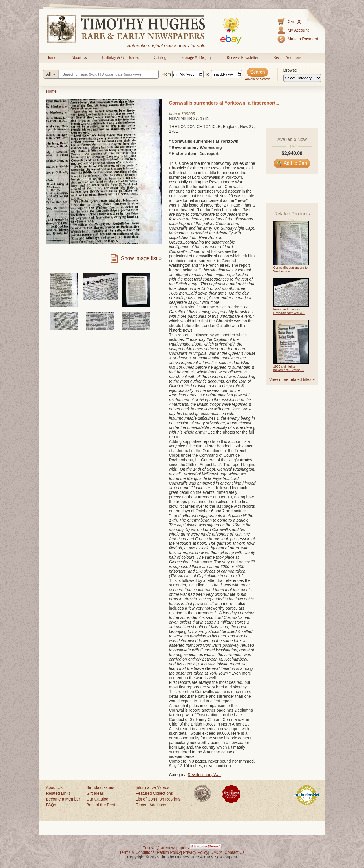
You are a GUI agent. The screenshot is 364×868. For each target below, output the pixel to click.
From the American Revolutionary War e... (289, 311)
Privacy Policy (196, 852)
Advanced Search (258, 79)
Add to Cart (292, 163)
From (166, 74)
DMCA (216, 852)
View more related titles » (292, 379)
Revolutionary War (204, 775)
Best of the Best (101, 805)
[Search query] (101, 74)
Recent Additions (287, 57)
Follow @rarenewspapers (166, 848)
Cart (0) (294, 21)
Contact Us (234, 852)
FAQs (51, 805)
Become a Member (63, 799)
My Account (298, 30)
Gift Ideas (95, 793)
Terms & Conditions (137, 852)
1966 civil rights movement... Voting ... (289, 368)
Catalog (160, 57)
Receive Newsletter (243, 57)
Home (51, 57)
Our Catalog (97, 799)
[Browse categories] (302, 78)
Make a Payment (303, 39)
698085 (188, 114)
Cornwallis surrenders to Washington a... (291, 269)
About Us (79, 57)
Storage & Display (196, 57)
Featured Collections (154, 793)
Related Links (58, 793)
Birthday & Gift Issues (120, 57)
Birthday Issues (100, 787)
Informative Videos (153, 787)
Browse (290, 70)
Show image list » (141, 258)
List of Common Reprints (158, 799)
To (207, 74)
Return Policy (169, 852)
